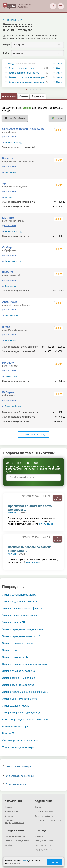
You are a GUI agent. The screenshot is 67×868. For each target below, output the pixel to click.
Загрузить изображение (45, 816)
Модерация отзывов (44, 850)
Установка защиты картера (18, 747)
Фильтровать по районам (18, 776)
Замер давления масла (16, 706)
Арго (5, 183)
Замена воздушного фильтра (23, 68)
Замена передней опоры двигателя (23, 629)
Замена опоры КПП (13, 622)
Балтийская (11, 341)
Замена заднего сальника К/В (24, 73)
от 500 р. (60, 147)
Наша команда (11, 812)
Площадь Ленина (13, 406)
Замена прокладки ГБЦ (16, 657)
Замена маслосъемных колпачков (26, 82)
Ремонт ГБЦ (9, 733)
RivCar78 (8, 272)
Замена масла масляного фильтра (26, 77)
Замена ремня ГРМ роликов (19, 678)
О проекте (9, 807)
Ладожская (10, 286)
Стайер (7, 247)
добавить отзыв (9, 137)
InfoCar (7, 327)
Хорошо (54, 862)
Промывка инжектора (15, 727)
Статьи (38, 807)
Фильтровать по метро (17, 766)
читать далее (46, 524)
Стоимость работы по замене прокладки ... (30, 549)
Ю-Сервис (9, 392)
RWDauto (8, 363)
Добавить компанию (44, 812)
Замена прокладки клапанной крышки (25, 664)
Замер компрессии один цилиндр (22, 713)
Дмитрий (12, 513)
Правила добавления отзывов (48, 821)
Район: (7, 53)
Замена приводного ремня (18, 643)
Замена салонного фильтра (18, 685)
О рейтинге (10, 816)
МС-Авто (8, 218)
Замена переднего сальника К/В (21, 636)
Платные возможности (15, 836)
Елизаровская (12, 316)
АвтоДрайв (10, 302)
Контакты (39, 836)
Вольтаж (8, 158)
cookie (25, 861)
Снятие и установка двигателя (20, 740)
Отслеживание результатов (17, 841)
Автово (9, 197)
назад (22, 64)
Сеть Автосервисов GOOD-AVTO (23, 129)
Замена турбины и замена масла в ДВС (25, 692)
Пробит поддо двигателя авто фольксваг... (30, 508)
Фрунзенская (11, 376)
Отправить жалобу (43, 845)
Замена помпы (11, 650)
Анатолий (12, 554)
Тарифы (8, 845)
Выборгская (11, 172)
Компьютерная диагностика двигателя (25, 720)
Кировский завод (13, 143)
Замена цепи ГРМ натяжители (20, 699)
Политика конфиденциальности (14, 822)
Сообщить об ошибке (44, 841)
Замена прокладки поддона (18, 671)
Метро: (7, 45)
